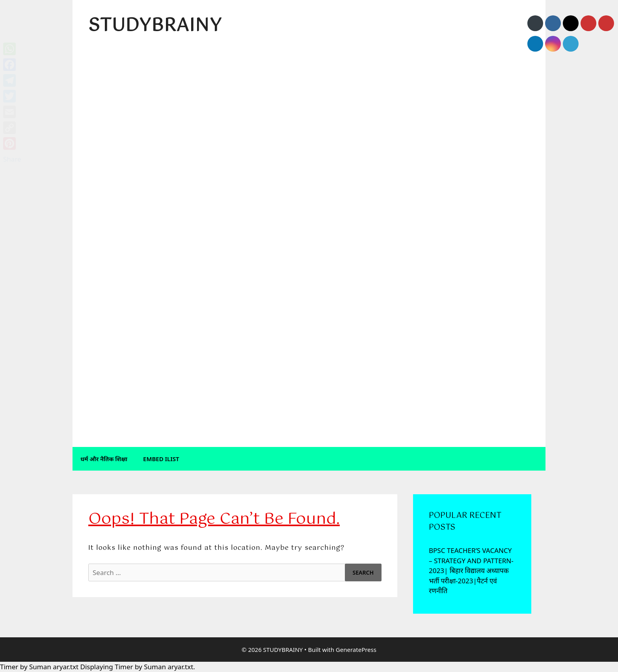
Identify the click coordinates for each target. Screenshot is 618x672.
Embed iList (161, 459)
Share (12, 159)
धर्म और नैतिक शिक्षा (104, 459)
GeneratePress (356, 650)
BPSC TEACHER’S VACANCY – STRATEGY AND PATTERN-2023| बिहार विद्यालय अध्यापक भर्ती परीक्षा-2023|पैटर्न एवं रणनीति (471, 571)
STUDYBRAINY (155, 26)
